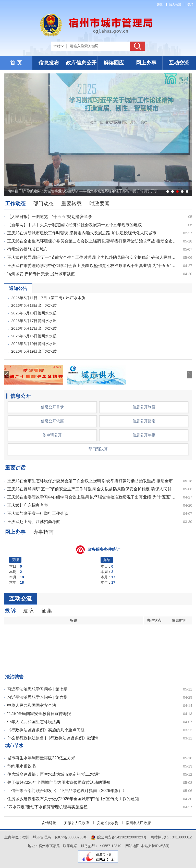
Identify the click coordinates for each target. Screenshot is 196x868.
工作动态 (15, 203)
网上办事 (146, 63)
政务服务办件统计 (104, 549)
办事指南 (43, 532)
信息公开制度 (144, 407)
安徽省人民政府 (77, 823)
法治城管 (14, 677)
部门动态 (43, 203)
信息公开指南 (144, 421)
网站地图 (132, 846)
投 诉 (10, 611)
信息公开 (20, 396)
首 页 (16, 63)
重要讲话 (15, 468)
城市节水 (14, 746)
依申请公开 (52, 435)
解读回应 (114, 63)
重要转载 (71, 203)
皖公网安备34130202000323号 (119, 837)
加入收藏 (175, 5)
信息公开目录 (52, 407)
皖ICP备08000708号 (71, 837)
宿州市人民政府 (138, 823)
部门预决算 (98, 449)
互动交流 (179, 63)
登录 (190, 5)
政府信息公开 (81, 63)
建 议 (28, 611)
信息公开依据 (52, 421)
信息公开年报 (144, 435)
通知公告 (18, 288)
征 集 (47, 611)
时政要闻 (100, 203)
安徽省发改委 (107, 823)
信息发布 (49, 63)
